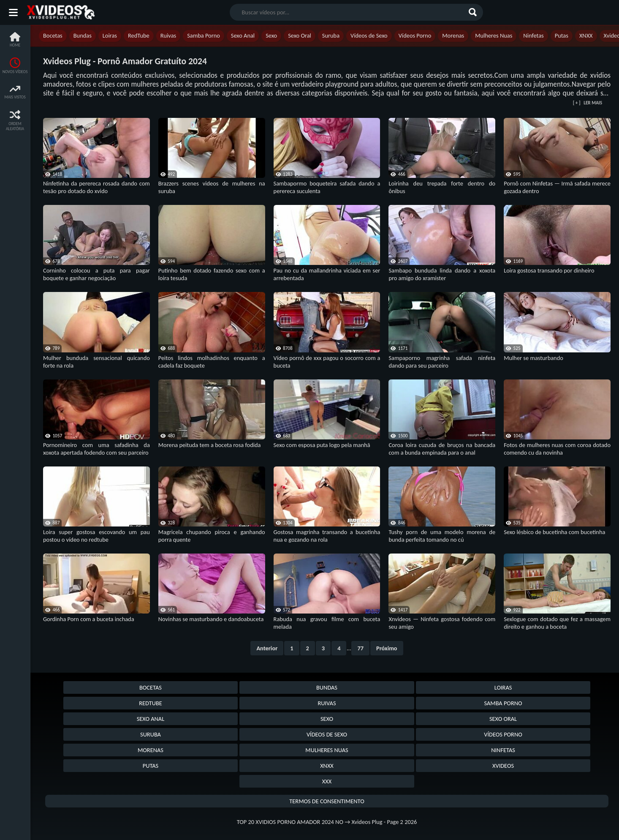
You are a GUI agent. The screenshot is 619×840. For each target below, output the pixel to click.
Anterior (267, 648)
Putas (562, 35)
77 (360, 648)
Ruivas (168, 35)
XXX (327, 781)
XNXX (586, 35)
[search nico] (350, 12)
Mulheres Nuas (494, 35)
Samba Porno (204, 35)
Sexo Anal (243, 35)
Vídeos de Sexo (369, 35)
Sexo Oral (300, 35)
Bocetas (53, 35)
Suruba (331, 35)
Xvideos (503, 766)
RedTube (139, 35)
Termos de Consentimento (327, 801)
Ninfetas (533, 35)
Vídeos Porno (415, 35)
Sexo (271, 35)
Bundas (83, 35)
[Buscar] (474, 12)
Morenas (453, 35)
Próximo (387, 648)
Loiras (110, 35)
